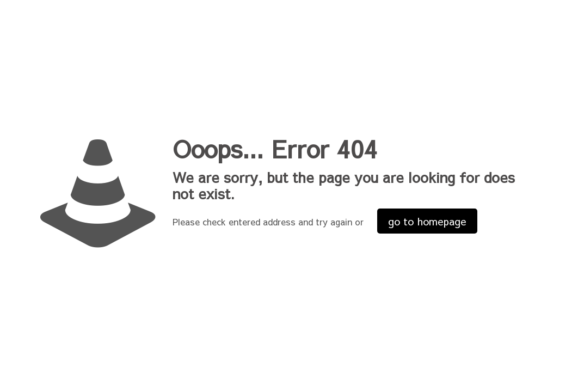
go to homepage (427, 221)
